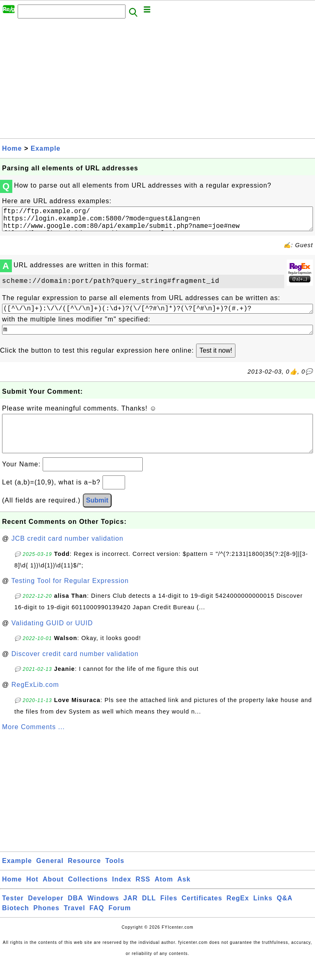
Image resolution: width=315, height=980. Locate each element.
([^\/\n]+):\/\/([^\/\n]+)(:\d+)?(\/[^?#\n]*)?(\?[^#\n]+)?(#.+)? (157, 314)
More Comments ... (33, 743)
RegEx (238, 915)
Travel (74, 924)
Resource (84, 877)
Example (46, 148)
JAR (131, 915)
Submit (97, 517)
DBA (75, 915)
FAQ (97, 924)
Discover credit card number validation (75, 670)
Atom (164, 896)
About (53, 896)
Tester (13, 915)
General (50, 877)
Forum (120, 924)
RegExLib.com (35, 701)
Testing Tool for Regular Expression (70, 597)
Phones (46, 924)
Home (12, 148)
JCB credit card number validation (67, 555)
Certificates (202, 915)
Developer (46, 915)
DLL (149, 915)
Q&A (285, 915)
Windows (103, 915)
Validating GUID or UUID (52, 639)
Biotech (16, 924)
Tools (115, 877)
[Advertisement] (157, 81)
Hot (32, 896)
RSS (143, 896)
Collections (88, 896)
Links (263, 915)
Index (122, 896)
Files (169, 915)
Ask (184, 896)
